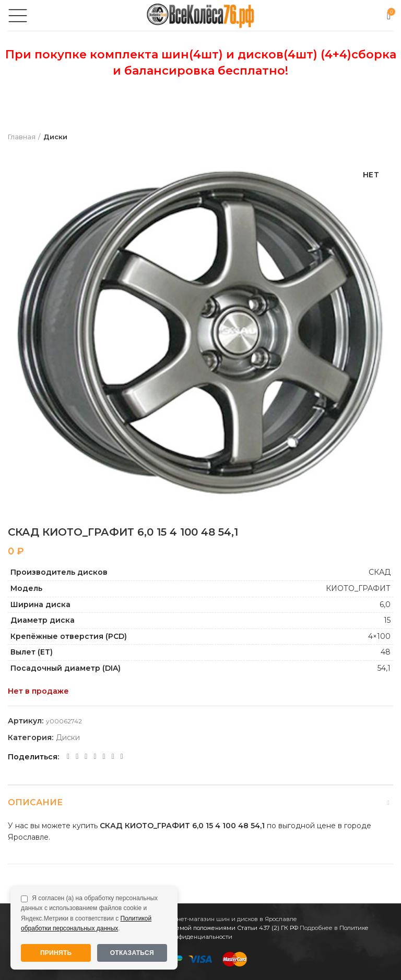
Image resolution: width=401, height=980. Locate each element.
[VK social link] (104, 757)
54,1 (384, 668)
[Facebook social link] (68, 757)
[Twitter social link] (77, 757)
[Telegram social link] (113, 757)
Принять (56, 953)
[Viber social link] (122, 757)
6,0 (385, 604)
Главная (22, 137)
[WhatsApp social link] (95, 757)
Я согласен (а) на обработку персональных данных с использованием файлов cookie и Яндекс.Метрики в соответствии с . (89, 913)
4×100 (379, 636)
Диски (55, 137)
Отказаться (132, 953)
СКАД (380, 572)
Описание (35, 802)
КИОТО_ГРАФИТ (358, 588)
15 (387, 620)
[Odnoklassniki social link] (86, 757)
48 (386, 652)
